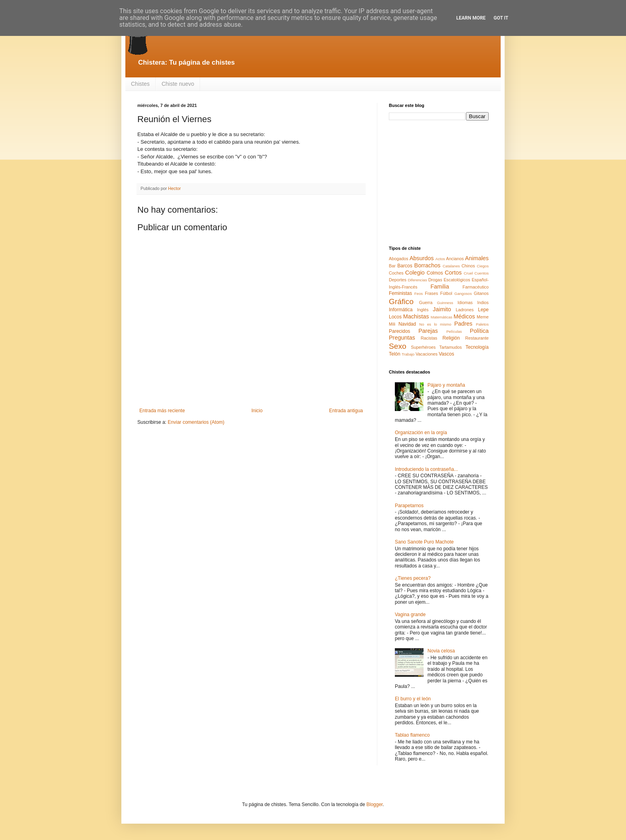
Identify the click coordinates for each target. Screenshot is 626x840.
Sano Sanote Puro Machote (424, 542)
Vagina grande (410, 615)
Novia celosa (441, 651)
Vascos (446, 354)
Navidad (407, 324)
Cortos (453, 273)
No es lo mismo (435, 324)
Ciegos (483, 266)
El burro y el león (413, 699)
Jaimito (442, 309)
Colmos (435, 273)
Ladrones (465, 310)
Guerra (426, 302)
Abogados (399, 259)
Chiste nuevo (178, 84)
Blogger (375, 804)
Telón (395, 354)
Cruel (469, 273)
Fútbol (446, 293)
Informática (401, 310)
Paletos (482, 324)
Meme (483, 317)
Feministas (400, 293)
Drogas (435, 280)
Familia (440, 287)
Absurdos (422, 258)
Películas (454, 331)
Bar (392, 266)
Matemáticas (442, 317)
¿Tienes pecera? (413, 578)
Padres (464, 324)
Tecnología (477, 347)
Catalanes (451, 266)
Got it (501, 18)
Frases (431, 293)
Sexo (398, 346)
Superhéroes (423, 347)
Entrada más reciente (162, 411)
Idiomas (465, 302)
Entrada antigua (346, 411)
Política (479, 331)
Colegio (415, 273)
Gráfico (401, 301)
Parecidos (399, 331)
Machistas (416, 316)
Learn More (471, 18)
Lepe (483, 310)
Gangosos (463, 294)
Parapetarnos (409, 506)
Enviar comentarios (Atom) (196, 422)
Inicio (257, 411)
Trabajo (408, 354)
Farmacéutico (476, 287)
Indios (483, 302)
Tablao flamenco (412, 735)
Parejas (428, 331)
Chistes (140, 84)
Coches (396, 273)
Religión (451, 338)
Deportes (398, 280)
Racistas (429, 338)
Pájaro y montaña (446, 385)
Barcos (405, 266)
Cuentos (481, 273)
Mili (392, 324)
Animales (477, 258)
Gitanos (481, 293)
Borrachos (428, 265)
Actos (440, 259)
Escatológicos (457, 280)
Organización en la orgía (421, 433)
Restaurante (477, 338)
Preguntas (402, 338)
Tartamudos (450, 347)
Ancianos (455, 259)
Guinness (445, 303)
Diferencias (417, 280)
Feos (419, 294)
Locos (395, 317)
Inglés (423, 310)
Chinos (468, 266)
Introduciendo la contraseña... (426, 469)
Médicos (464, 316)
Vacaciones (427, 354)
